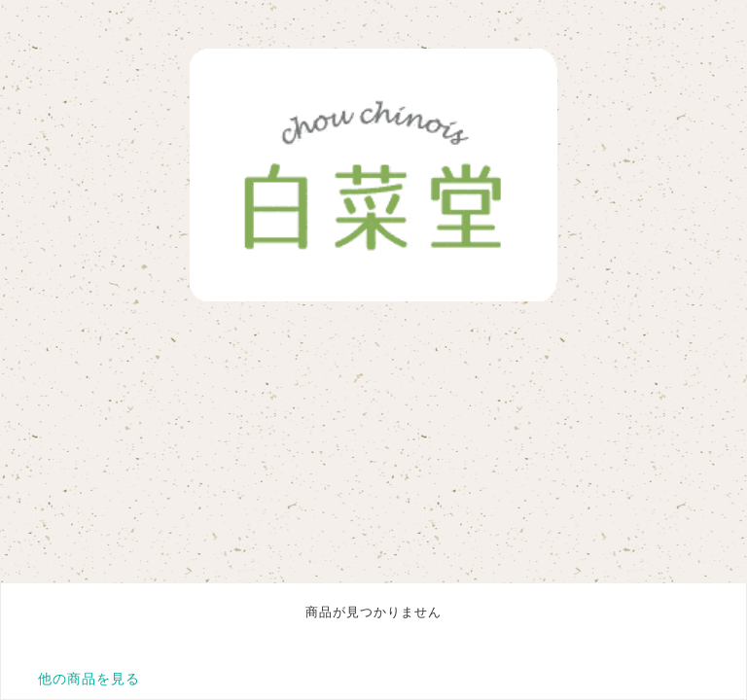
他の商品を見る (89, 679)
